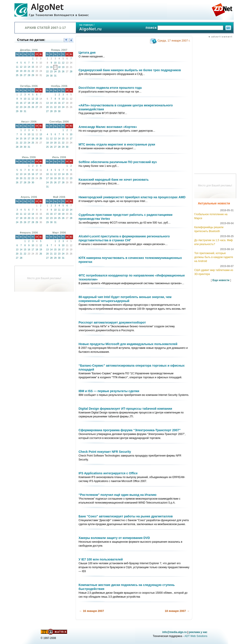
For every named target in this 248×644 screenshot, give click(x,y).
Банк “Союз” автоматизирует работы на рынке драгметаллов (126, 516)
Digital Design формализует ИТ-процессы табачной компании (125, 409)
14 (29, 67)
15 (33, 67)
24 (55, 72)
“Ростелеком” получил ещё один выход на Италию (117, 495)
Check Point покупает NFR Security (105, 452)
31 (55, 76)
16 (51, 67)
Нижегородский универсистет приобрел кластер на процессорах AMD (132, 197)
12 (21, 67)
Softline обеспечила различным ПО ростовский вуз (118, 162)
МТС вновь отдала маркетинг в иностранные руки (117, 144)
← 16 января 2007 (92, 611)
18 (17, 71)
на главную (86, 25)
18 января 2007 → (177, 611)
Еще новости (221, 280)
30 (51, 76)
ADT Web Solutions (196, 636)
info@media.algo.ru (175, 632)
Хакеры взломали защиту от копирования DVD (114, 538)
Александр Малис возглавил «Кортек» (108, 127)
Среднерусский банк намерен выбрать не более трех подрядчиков (130, 70)
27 (25, 75)
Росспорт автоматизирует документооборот (112, 322)
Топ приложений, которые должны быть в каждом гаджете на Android (214, 257)
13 (25, 67)
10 (55, 63)
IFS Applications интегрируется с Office (108, 473)
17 (25, 103)
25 (17, 75)
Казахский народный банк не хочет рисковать (114, 180)
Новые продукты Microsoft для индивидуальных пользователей (128, 344)
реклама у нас (198, 632)
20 (25, 71)
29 (33, 75)
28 (29, 75)
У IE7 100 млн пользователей (101, 559)
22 (33, 71)
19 (21, 71)
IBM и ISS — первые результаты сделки (109, 391)
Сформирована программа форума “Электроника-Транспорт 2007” (129, 430)
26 (21, 75)
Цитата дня (87, 53)
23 (51, 72)
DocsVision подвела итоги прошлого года (110, 88)
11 (17, 67)
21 (29, 71)
